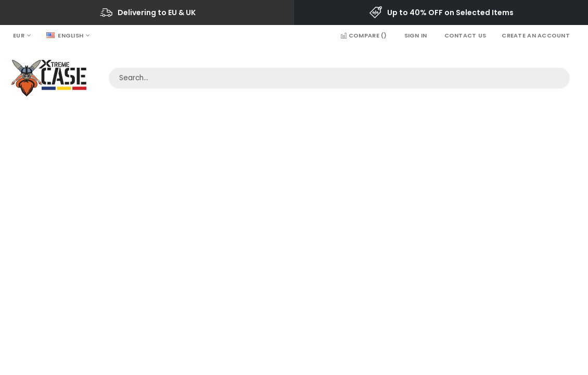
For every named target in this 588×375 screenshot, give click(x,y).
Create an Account (536, 35)
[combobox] (339, 78)
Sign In (416, 35)
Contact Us (465, 35)
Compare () (363, 35)
